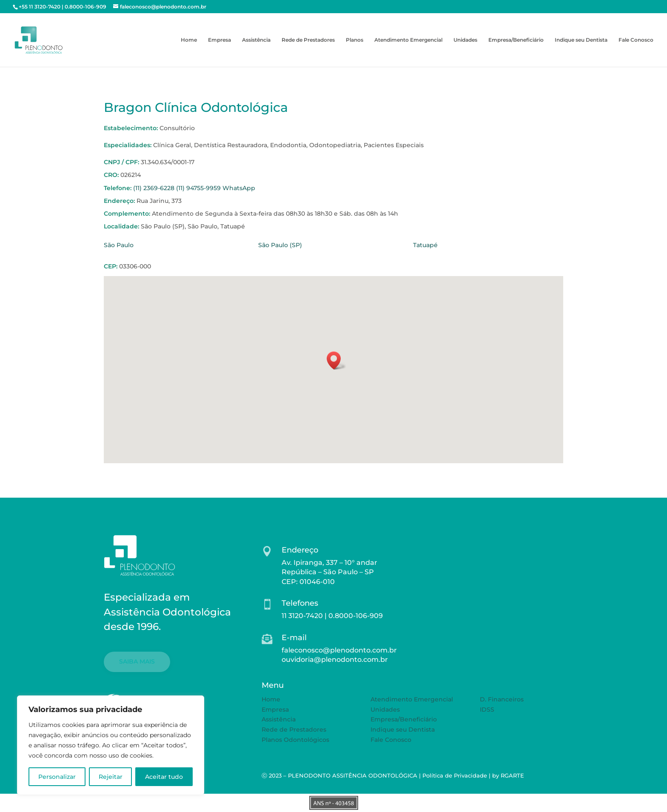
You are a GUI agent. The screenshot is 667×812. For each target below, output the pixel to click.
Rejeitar (111, 777)
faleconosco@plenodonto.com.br (339, 650)
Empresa (219, 40)
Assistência (256, 40)
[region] (111, 745)
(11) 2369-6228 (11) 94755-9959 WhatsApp (194, 188)
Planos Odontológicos (295, 740)
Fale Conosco (636, 40)
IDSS (487, 709)
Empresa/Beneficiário (516, 40)
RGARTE (512, 775)
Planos (355, 40)
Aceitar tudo (164, 777)
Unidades (465, 40)
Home (189, 40)
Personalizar (57, 777)
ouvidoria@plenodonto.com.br (335, 660)
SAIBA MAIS (137, 661)
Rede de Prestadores (308, 40)
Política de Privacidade (455, 775)
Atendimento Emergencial (408, 40)
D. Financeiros (502, 699)
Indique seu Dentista (581, 40)
